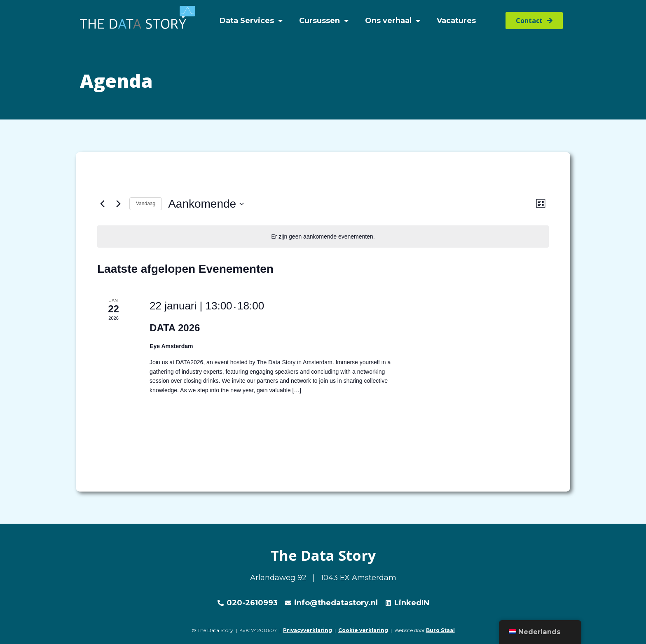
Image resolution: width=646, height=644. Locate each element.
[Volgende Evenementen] (118, 204)
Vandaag (146, 204)
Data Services (251, 21)
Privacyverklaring (308, 630)
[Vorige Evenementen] (102, 204)
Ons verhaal (393, 21)
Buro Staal (440, 630)
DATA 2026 (175, 328)
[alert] (323, 237)
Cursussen (324, 21)
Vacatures (456, 21)
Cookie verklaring (363, 630)
